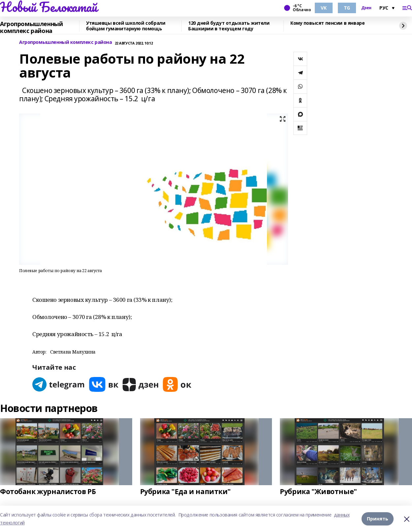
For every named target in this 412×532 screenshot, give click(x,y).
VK (324, 8)
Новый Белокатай (49, 7)
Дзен (366, 8)
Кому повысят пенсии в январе (327, 23)
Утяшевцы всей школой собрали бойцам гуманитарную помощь (126, 26)
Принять (378, 519)
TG (347, 8)
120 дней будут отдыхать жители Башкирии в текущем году (229, 26)
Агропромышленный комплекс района (31, 28)
